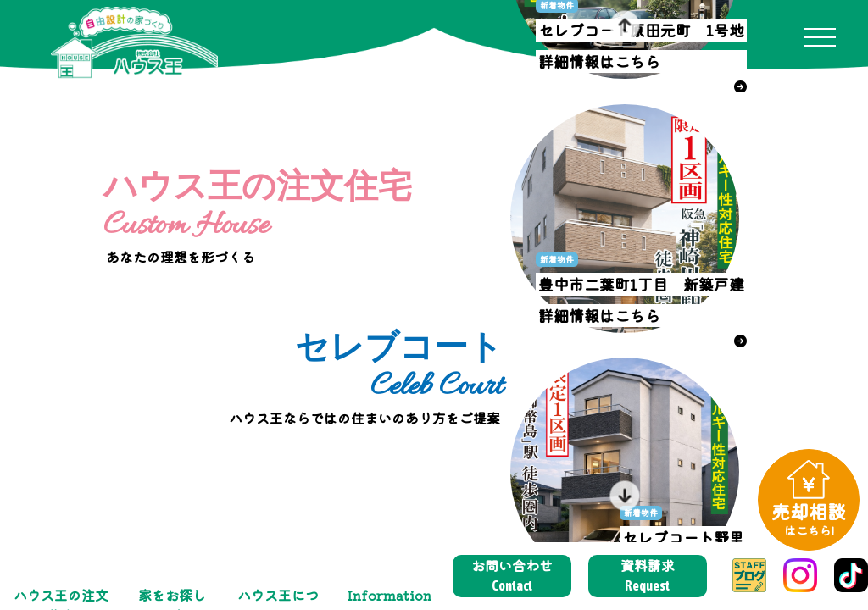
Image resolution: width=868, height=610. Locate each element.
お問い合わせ (512, 575)
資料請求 (648, 575)
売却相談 (809, 518)
